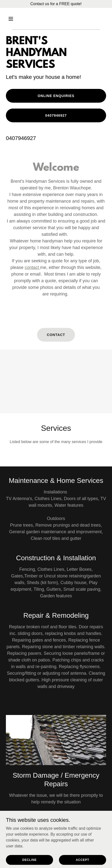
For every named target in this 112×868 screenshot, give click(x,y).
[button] (13, 19)
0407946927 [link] (21, 138)
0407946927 (56, 115)
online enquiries (56, 96)
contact (32, 267)
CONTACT (56, 335)
